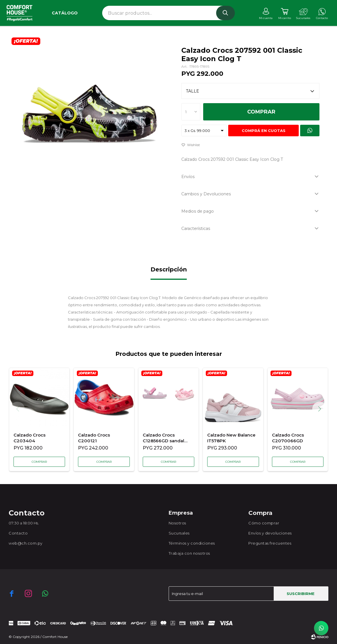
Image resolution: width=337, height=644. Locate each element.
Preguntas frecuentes (270, 543)
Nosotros (177, 523)
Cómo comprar (264, 523)
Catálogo (65, 13)
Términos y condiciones (192, 543)
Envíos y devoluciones (270, 533)
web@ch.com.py (26, 543)
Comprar (261, 112)
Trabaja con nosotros (189, 553)
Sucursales (179, 533)
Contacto (18, 533)
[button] (322, 409)
